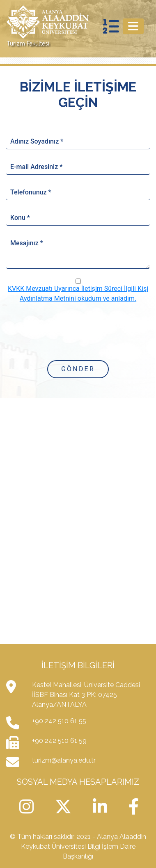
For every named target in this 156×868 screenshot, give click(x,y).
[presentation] (78, 331)
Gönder (78, 369)
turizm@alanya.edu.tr (64, 760)
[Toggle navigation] (133, 26)
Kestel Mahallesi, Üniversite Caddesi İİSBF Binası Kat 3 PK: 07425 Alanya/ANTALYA (86, 695)
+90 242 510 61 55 (59, 721)
